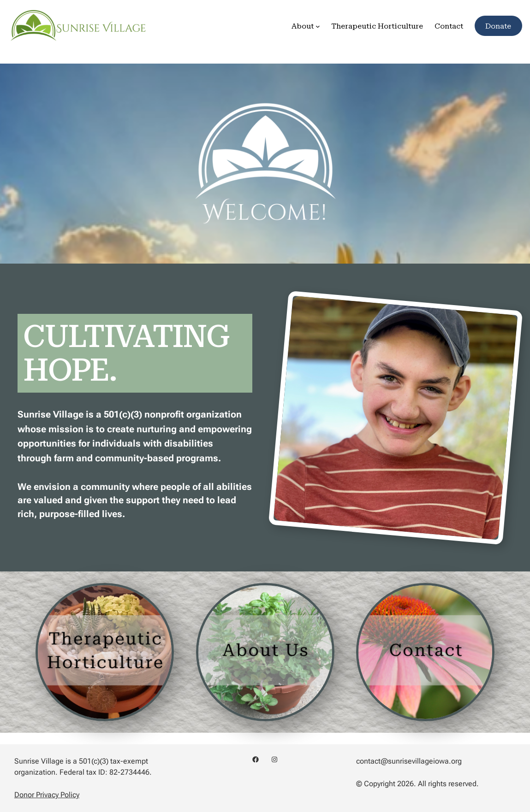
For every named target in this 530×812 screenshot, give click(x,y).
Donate (498, 26)
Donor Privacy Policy (47, 795)
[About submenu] (318, 26)
